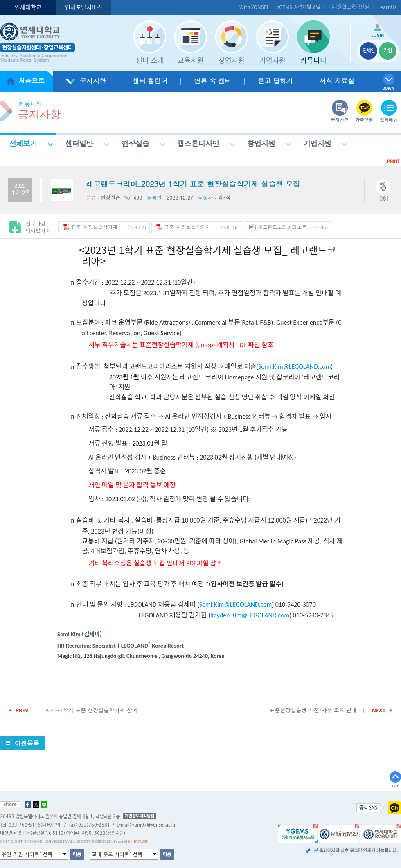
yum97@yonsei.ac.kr (154, 825)
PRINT (393, 161)
